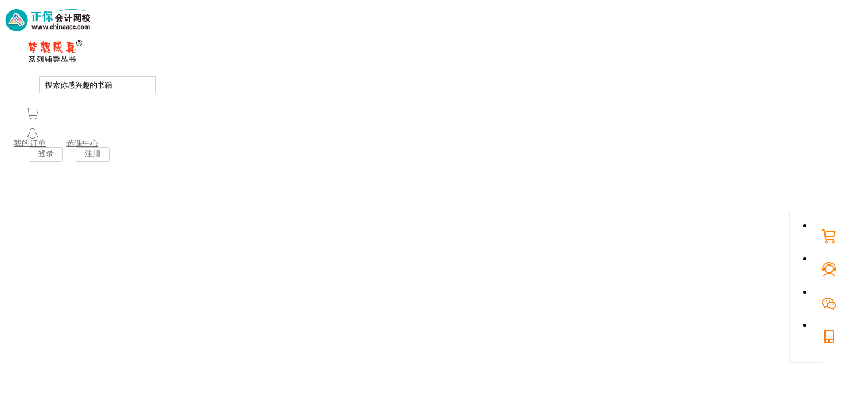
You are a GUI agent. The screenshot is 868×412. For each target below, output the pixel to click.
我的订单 (30, 143)
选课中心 (82, 143)
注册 (93, 154)
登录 (46, 154)
